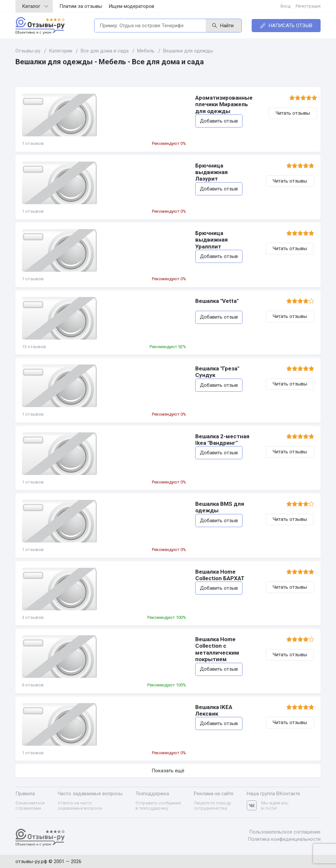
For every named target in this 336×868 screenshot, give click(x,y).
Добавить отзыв (128, 114)
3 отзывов (33, 617)
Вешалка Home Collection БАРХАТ (150, 572)
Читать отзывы (290, 113)
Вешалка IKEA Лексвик (135, 707)
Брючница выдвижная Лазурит (147, 166)
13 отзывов (34, 347)
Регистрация (308, 6)
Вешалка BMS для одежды (141, 504)
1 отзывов (33, 143)
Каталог (35, 6)
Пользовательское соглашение (285, 832)
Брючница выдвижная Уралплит (149, 233)
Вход (285, 6)
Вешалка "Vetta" (126, 301)
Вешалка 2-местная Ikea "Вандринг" (154, 436)
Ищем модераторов (131, 6)
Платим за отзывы (81, 6)
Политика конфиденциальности (284, 839)
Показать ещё (168, 771)
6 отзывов (33, 685)
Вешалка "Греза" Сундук (137, 368)
